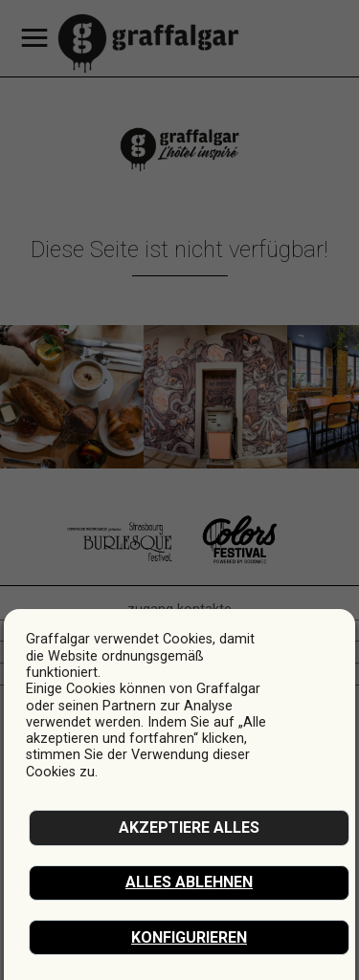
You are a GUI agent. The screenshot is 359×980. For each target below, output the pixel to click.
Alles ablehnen (189, 882)
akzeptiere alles (189, 828)
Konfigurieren (189, 937)
